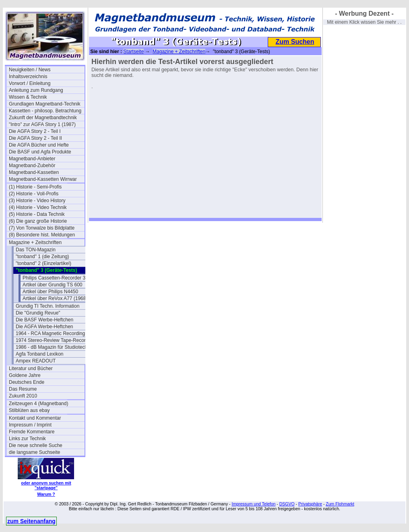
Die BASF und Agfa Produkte (40, 152)
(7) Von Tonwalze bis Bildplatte (42, 228)
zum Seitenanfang (31, 521)
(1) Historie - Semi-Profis (35, 187)
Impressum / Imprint (30, 425)
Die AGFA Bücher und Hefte (39, 145)
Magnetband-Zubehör (32, 166)
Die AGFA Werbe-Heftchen (44, 327)
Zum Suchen (295, 42)
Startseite (133, 52)
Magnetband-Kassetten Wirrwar (43, 179)
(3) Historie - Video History (37, 201)
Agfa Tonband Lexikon (40, 354)
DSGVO (287, 504)
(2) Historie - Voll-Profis (34, 194)
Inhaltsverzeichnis (28, 77)
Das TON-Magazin (36, 250)
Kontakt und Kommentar (35, 418)
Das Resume (23, 389)
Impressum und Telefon (253, 504)
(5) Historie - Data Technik (37, 214)
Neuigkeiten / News (30, 70)
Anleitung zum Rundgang (36, 90)
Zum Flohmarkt (340, 504)
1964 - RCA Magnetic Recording (50, 333)
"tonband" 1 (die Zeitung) (42, 257)
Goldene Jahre (25, 375)
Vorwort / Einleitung (30, 83)
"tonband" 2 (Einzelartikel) (43, 263)
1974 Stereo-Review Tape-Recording (54, 340)
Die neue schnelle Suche (36, 445)
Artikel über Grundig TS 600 (53, 285)
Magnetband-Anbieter (32, 159)
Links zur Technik (27, 439)
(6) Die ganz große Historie (38, 221)
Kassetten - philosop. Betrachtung (45, 111)
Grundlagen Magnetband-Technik (44, 104)
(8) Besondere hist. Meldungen (42, 235)
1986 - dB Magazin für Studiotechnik (54, 347)
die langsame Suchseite (34, 452)
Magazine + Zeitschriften (35, 242)
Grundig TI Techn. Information (48, 306)
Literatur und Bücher (31, 368)
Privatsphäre (310, 504)
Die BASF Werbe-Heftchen (44, 320)
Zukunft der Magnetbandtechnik (43, 118)
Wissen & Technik (28, 97)
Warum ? (46, 494)
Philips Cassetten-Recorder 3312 (58, 278)
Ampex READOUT (36, 361)
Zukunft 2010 (23, 396)
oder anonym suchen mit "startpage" (46, 485)
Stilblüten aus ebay (29, 410)
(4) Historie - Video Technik (38, 207)
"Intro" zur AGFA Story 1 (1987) (42, 124)
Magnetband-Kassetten (34, 172)
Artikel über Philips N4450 (50, 292)
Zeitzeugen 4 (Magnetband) (38, 404)
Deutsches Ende (27, 382)
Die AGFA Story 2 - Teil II (35, 138)
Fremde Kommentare (32, 432)
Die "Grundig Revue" (38, 313)
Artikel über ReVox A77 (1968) (55, 298)
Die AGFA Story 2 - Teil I (35, 131)
